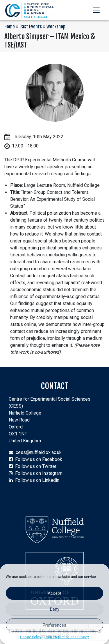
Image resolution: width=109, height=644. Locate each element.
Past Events (31, 27)
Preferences (54, 625)
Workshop (56, 27)
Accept (54, 593)
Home (10, 27)
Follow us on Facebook (39, 459)
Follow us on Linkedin (37, 480)
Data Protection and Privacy (67, 637)
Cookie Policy (31, 637)
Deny (55, 609)
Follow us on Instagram (39, 473)
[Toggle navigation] (96, 10)
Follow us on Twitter (36, 466)
